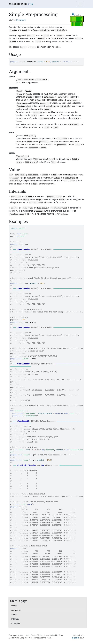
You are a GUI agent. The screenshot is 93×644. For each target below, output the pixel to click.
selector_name (62, 413)
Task (35, 30)
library (14, 229)
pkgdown (76, 638)
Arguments (16, 610)
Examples (16, 623)
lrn (68, 450)
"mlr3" (22, 229)
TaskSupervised (24, 106)
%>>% (39, 450)
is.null (67, 62)
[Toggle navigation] (80, 4)
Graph (25, 30)
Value (14, 615)
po (17, 236)
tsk (19, 234)
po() (47, 127)
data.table (60, 30)
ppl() (56, 127)
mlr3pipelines (18, 4)
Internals (15, 619)
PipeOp (13, 30)
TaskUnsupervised (59, 208)
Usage (14, 606)
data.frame (45, 30)
